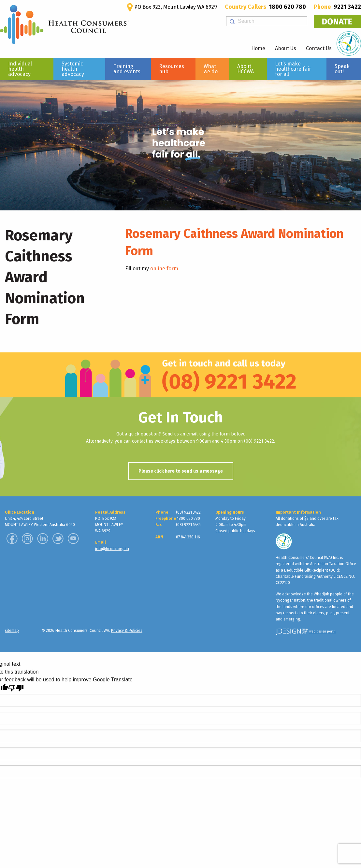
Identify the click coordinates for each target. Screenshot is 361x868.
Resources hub (172, 69)
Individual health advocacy (20, 69)
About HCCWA (245, 69)
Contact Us (319, 48)
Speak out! (342, 69)
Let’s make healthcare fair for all (293, 69)
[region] (180, 145)
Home (258, 48)
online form (164, 269)
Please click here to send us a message (181, 471)
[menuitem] (27, 69)
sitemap (12, 631)
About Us (286, 48)
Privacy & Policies (127, 631)
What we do (211, 69)
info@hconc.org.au (112, 549)
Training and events (127, 69)
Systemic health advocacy (73, 69)
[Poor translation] (16, 688)
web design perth (322, 632)
